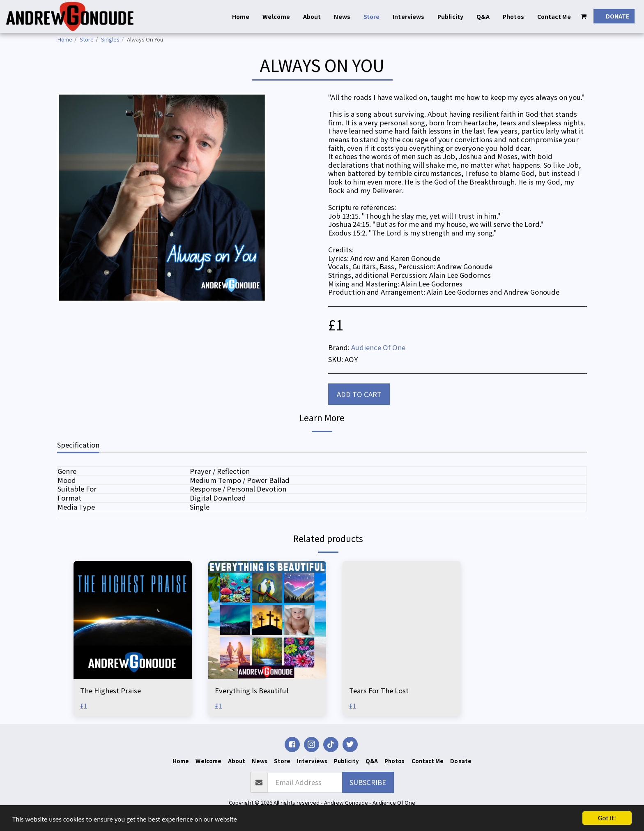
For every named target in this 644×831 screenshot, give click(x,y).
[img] (133, 620)
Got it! (607, 818)
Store (87, 39)
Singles (110, 39)
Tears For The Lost (379, 690)
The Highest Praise (110, 690)
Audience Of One (378, 347)
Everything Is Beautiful (252, 690)
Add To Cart (359, 394)
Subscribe (368, 782)
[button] (584, 16)
